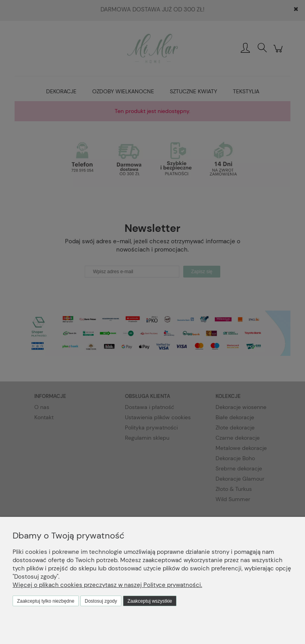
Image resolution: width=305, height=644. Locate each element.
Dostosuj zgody (101, 601)
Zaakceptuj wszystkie (150, 601)
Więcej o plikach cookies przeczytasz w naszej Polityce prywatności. (107, 585)
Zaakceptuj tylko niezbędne (46, 601)
